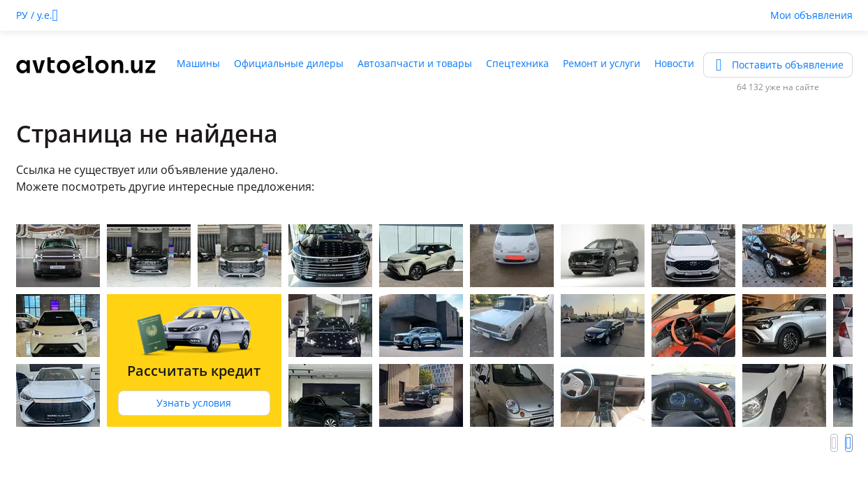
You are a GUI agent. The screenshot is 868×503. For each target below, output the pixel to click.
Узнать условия (194, 403)
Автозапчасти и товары (415, 63)
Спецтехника (517, 63)
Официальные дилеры (289, 63)
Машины (198, 63)
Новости (674, 63)
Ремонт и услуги (602, 63)
